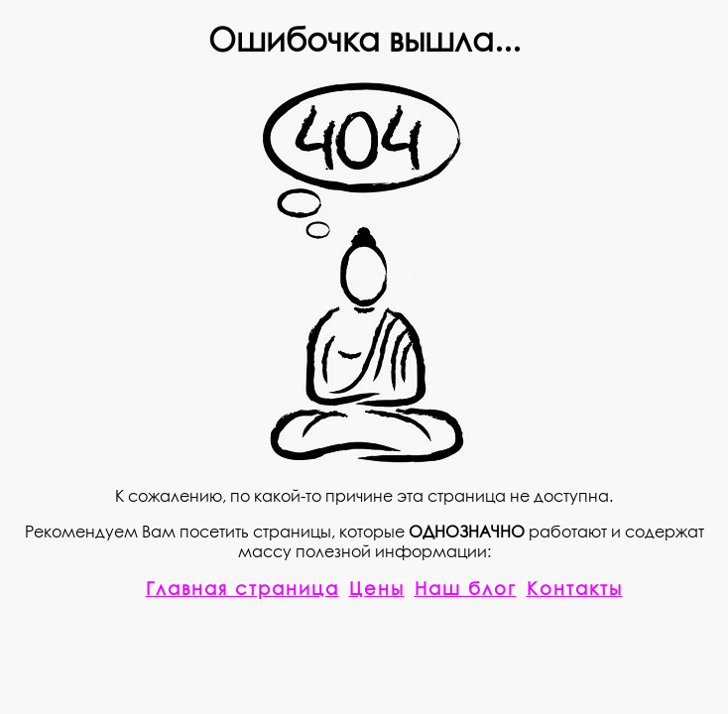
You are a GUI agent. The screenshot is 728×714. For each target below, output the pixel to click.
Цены (377, 588)
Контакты (575, 588)
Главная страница (243, 588)
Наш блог (466, 588)
